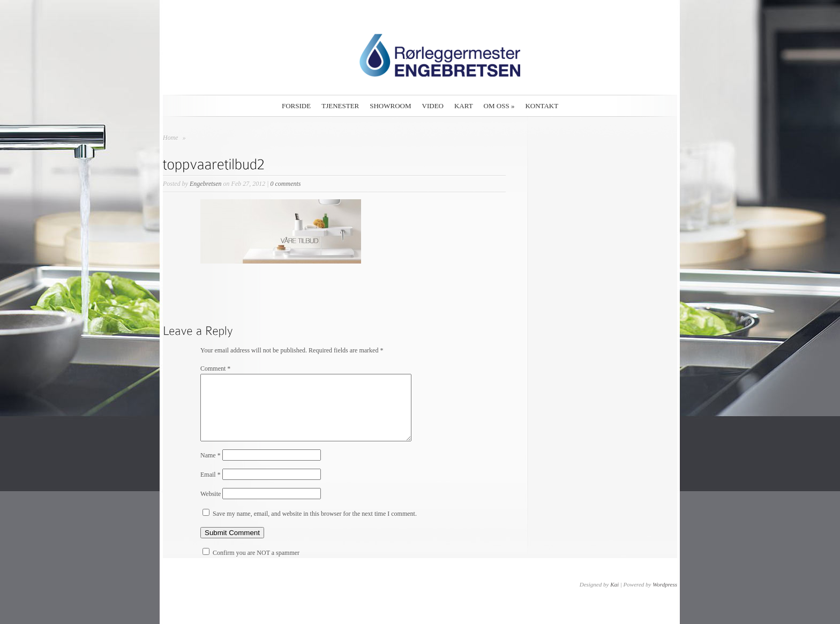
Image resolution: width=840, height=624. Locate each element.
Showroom (390, 106)
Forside (296, 106)
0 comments (286, 184)
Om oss (499, 106)
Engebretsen (206, 184)
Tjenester (340, 106)
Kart (464, 106)
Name (211, 468)
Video (433, 106)
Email (211, 487)
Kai (614, 597)
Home (171, 138)
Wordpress (665, 597)
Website (211, 507)
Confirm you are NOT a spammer (251, 566)
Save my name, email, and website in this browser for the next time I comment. (315, 527)
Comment (215, 369)
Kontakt (542, 106)
